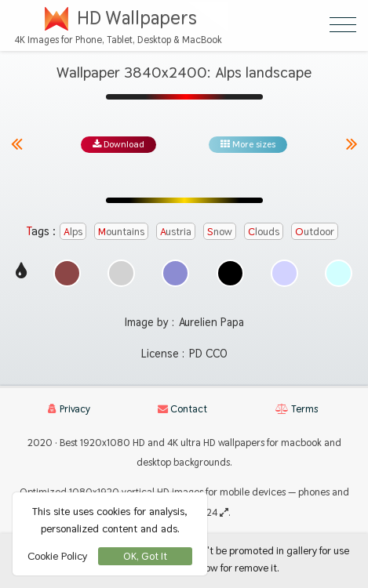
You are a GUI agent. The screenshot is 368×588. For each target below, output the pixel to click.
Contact (182, 409)
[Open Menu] (343, 25)
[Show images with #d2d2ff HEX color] (284, 283)
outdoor (315, 231)
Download (118, 144)
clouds (264, 231)
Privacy (69, 409)
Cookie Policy (57, 556)
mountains (121, 231)
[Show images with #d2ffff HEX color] (339, 283)
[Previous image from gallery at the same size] (23, 144)
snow (220, 231)
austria (176, 231)
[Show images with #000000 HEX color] (230, 283)
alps (73, 231)
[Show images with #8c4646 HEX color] (67, 283)
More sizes (248, 144)
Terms (297, 409)
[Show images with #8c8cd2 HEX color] (175, 283)
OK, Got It (145, 556)
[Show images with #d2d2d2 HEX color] (121, 283)
